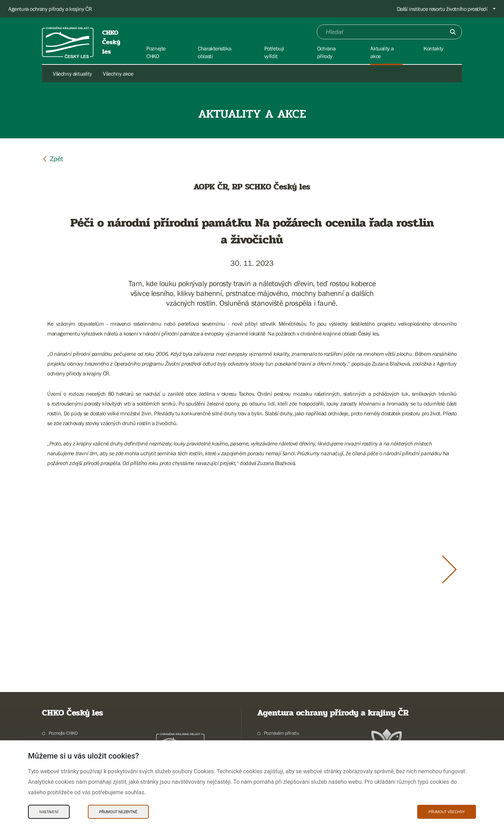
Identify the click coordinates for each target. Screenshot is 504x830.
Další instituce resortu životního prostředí (442, 9)
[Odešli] (453, 32)
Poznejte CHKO (63, 733)
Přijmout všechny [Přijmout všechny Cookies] (447, 812)
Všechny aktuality (72, 74)
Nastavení (49, 812)
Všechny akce (118, 74)
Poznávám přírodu (282, 733)
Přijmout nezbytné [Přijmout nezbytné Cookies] (118, 812)
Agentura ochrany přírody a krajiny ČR (50, 9)
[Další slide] (449, 569)
